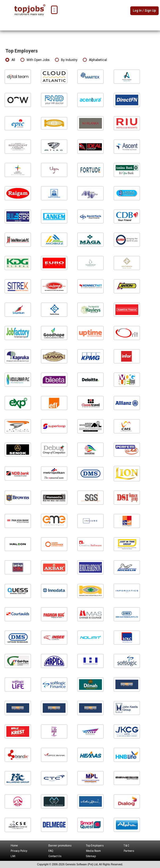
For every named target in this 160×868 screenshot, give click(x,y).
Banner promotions (60, 846)
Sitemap (91, 856)
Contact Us (55, 856)
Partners (129, 851)
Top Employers (95, 846)
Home (14, 846)
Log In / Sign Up (144, 11)
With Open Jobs (35, 60)
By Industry (66, 60)
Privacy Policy (19, 851)
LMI (13, 856)
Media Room (93, 851)
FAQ (51, 851)
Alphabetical (95, 60)
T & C (126, 846)
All (10, 60)
